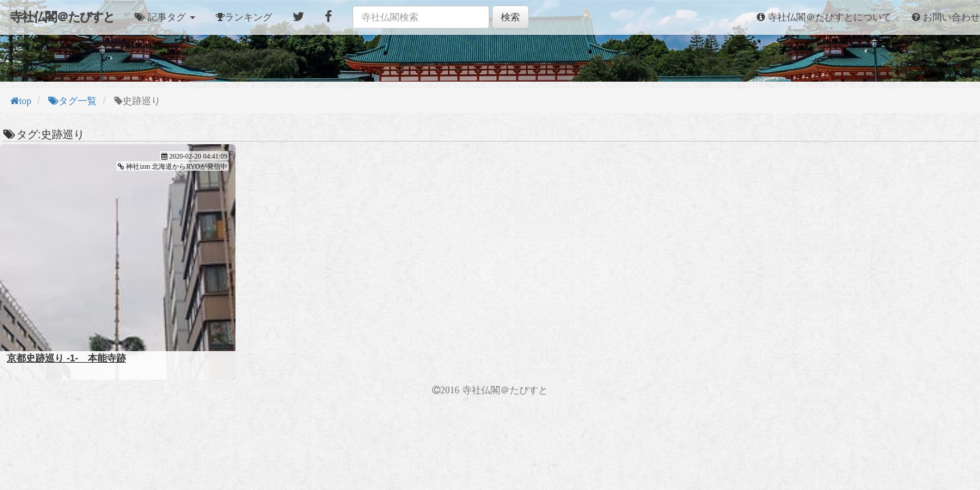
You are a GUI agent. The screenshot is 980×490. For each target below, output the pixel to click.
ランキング (248, 17)
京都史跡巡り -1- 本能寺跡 (66, 358)
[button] (165, 17)
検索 (510, 17)
